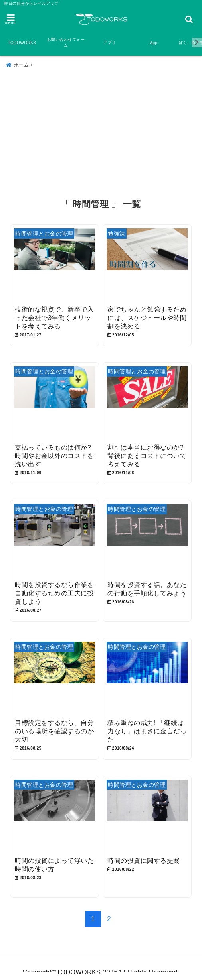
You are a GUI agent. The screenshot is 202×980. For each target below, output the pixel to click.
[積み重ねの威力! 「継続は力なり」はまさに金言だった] (147, 679)
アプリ (110, 42)
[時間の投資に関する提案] (147, 816)
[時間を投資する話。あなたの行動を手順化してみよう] (147, 541)
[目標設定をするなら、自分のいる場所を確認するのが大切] (54, 679)
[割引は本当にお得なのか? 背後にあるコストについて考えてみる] (147, 403)
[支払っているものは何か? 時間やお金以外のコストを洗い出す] (54, 403)
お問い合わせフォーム (66, 42)
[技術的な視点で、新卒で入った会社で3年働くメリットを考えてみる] (54, 266)
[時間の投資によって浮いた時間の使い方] (54, 816)
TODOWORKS (22, 43)
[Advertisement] (101, 130)
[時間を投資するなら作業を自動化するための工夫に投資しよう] (54, 541)
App (153, 43)
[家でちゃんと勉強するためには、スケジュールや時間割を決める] (147, 266)
